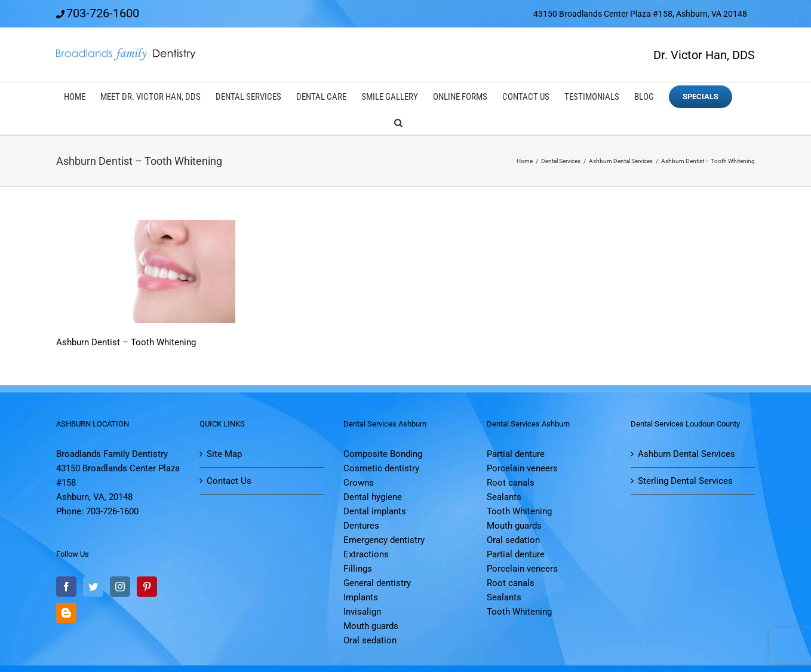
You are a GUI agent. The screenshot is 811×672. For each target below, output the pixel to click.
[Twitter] (93, 587)
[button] (398, 122)
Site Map (224, 454)
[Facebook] (66, 587)
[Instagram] (120, 587)
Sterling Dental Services (685, 481)
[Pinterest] (147, 587)
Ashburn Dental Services (686, 454)
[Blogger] (66, 613)
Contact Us (229, 481)
